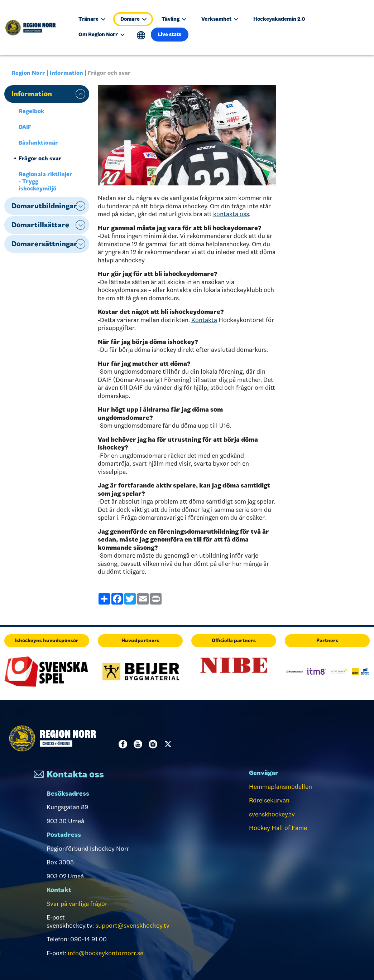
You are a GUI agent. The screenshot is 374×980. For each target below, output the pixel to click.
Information (66, 73)
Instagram (154, 744)
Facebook (124, 744)
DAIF (25, 127)
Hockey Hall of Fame (278, 828)
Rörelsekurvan (269, 800)
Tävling (174, 19)
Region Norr (28, 73)
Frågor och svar (40, 158)
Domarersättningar (44, 244)
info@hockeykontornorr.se (106, 953)
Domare (133, 19)
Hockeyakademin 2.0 (279, 19)
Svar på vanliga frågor (77, 904)
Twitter (169, 744)
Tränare (92, 19)
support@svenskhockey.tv (132, 926)
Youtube (139, 744)
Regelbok (31, 111)
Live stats (170, 34)
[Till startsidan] (34, 28)
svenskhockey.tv (272, 814)
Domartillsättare (40, 225)
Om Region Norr (102, 34)
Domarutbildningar (44, 206)
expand (80, 94)
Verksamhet (220, 19)
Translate (141, 35)
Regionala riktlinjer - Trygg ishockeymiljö (45, 181)
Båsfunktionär (38, 143)
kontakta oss (231, 214)
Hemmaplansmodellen (280, 787)
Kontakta (204, 320)
